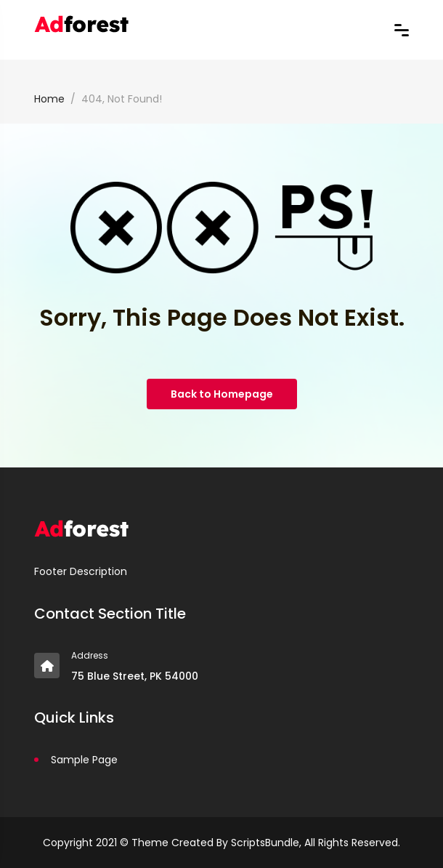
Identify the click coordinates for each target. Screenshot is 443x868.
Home (49, 99)
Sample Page (84, 760)
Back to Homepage (222, 394)
